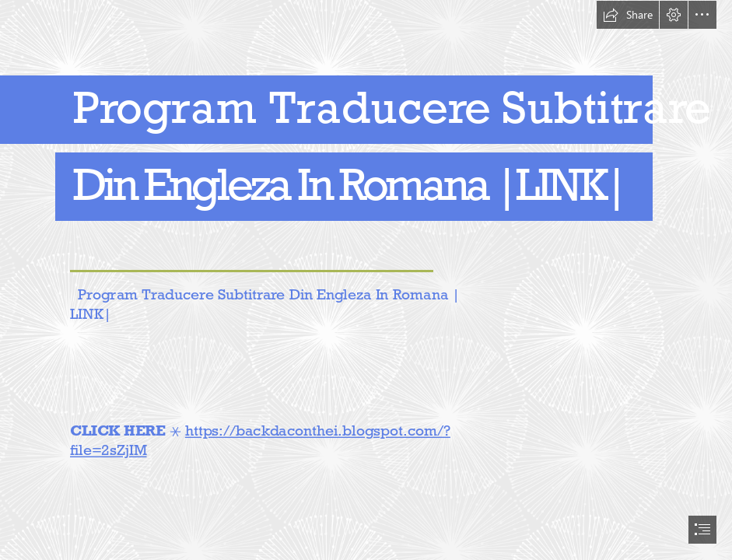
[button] (628, 15)
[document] (366, 280)
